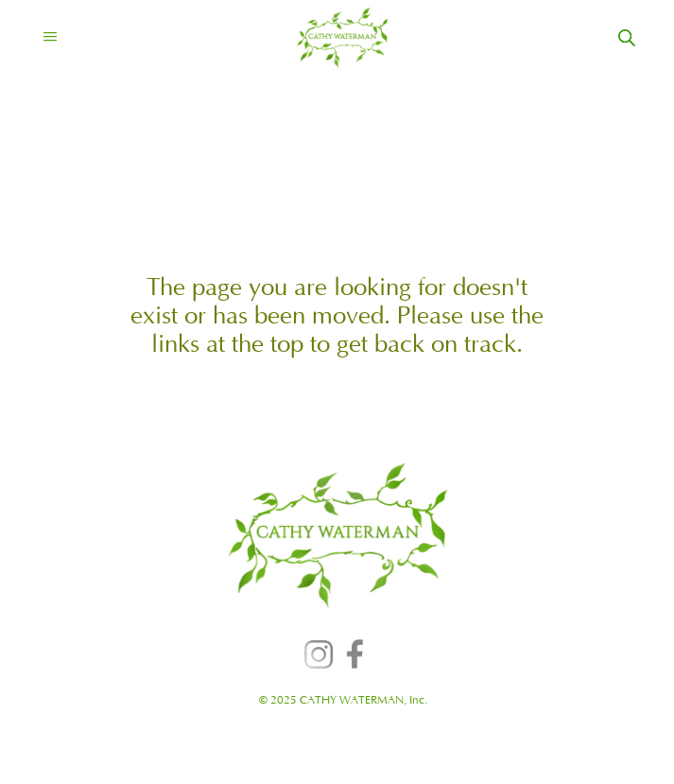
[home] (326, 38)
